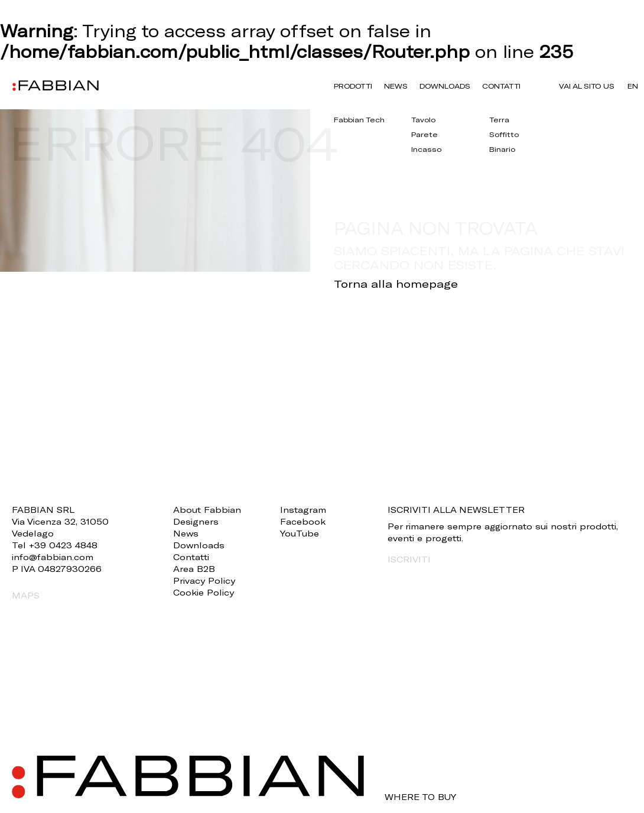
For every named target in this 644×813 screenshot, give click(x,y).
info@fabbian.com (53, 557)
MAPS (26, 595)
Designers (196, 521)
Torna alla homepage (396, 284)
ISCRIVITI (409, 559)
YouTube (300, 533)
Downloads (445, 86)
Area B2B (194, 569)
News (396, 86)
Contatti (501, 86)
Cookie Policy (204, 592)
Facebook (303, 521)
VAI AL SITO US (587, 86)
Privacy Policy (204, 581)
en (633, 86)
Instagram (303, 510)
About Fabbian (207, 510)
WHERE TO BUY (420, 797)
